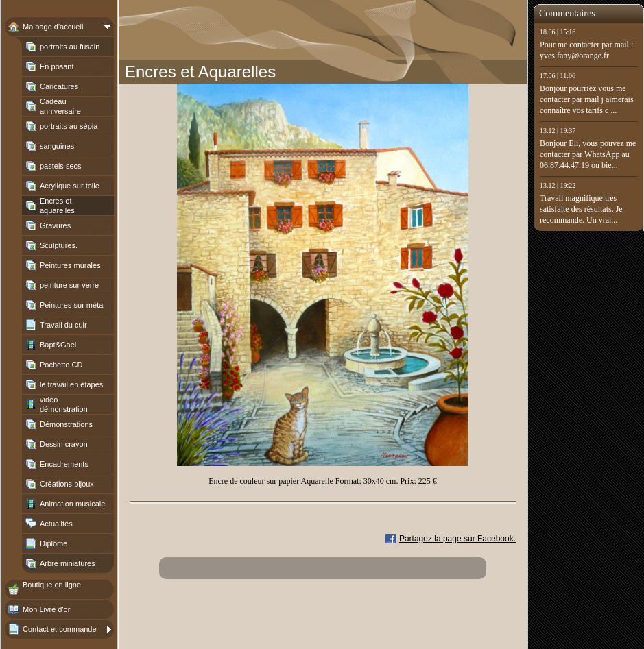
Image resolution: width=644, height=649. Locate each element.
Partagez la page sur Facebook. (457, 539)
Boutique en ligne (52, 585)
